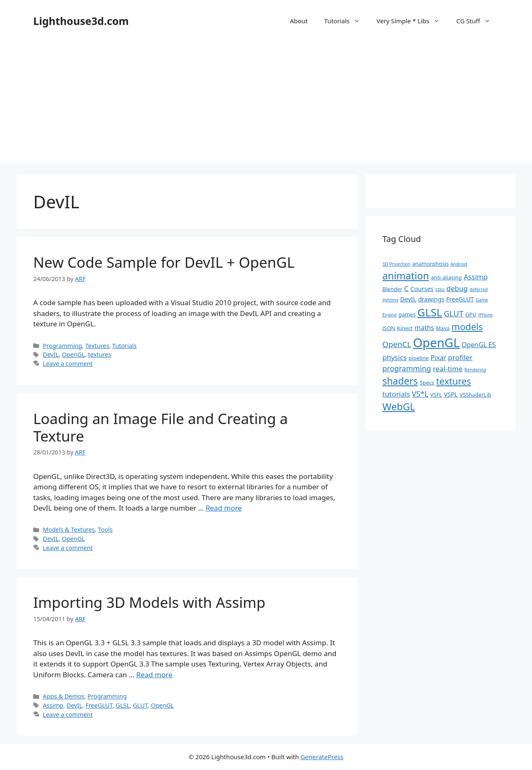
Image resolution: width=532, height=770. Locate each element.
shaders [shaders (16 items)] (400, 381)
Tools (105, 529)
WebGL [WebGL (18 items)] (399, 407)
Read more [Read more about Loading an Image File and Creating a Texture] (224, 508)
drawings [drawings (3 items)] (431, 299)
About (299, 21)
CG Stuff (478, 21)
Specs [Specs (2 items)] (427, 383)
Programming (62, 346)
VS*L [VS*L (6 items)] (420, 394)
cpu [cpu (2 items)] (440, 289)
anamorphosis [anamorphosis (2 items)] (431, 264)
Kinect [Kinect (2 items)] (405, 328)
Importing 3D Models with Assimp (149, 602)
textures (100, 354)
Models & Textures (69, 529)
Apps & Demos (64, 696)
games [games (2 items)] (407, 314)
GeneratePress (322, 757)
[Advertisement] (266, 104)
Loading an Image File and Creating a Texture (161, 427)
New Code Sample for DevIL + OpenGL (164, 262)
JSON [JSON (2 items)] (389, 328)
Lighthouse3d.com (81, 21)
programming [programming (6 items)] (407, 368)
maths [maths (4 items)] (424, 328)
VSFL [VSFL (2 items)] (436, 395)
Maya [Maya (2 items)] (443, 328)
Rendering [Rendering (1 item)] (475, 370)
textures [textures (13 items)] (453, 381)
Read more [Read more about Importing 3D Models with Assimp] (154, 675)
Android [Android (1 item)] (459, 264)
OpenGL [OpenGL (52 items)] (436, 343)
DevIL (51, 354)
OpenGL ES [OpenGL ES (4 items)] (479, 345)
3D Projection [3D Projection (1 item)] (396, 264)
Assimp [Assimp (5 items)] (476, 277)
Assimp (53, 705)
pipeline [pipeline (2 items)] (419, 358)
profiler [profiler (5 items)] (460, 357)
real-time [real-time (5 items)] (448, 369)
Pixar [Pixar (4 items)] (438, 358)
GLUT (140, 705)
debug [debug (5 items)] (457, 288)
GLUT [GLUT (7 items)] (454, 313)
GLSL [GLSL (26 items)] (430, 312)
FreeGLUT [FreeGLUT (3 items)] (460, 299)
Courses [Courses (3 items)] (422, 289)
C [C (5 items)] (406, 288)
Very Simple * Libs (412, 21)
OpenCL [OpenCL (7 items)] (397, 344)
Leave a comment (68, 364)
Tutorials (346, 21)
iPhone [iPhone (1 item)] (486, 315)
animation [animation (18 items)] (406, 276)
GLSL (123, 705)
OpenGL (73, 354)
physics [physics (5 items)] (394, 357)
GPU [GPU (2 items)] (471, 314)
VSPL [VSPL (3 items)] (451, 394)
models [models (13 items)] (467, 327)
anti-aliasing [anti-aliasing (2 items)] (447, 277)
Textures (97, 346)
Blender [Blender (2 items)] (392, 289)
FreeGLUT (99, 705)
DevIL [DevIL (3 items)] (408, 299)
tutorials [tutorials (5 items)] (396, 394)
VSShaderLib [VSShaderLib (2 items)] (475, 395)
